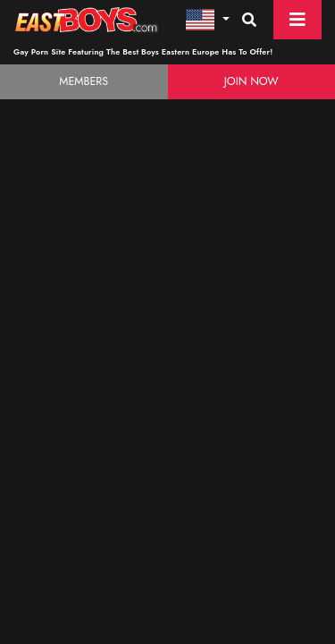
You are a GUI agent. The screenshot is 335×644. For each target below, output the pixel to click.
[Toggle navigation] (297, 20)
